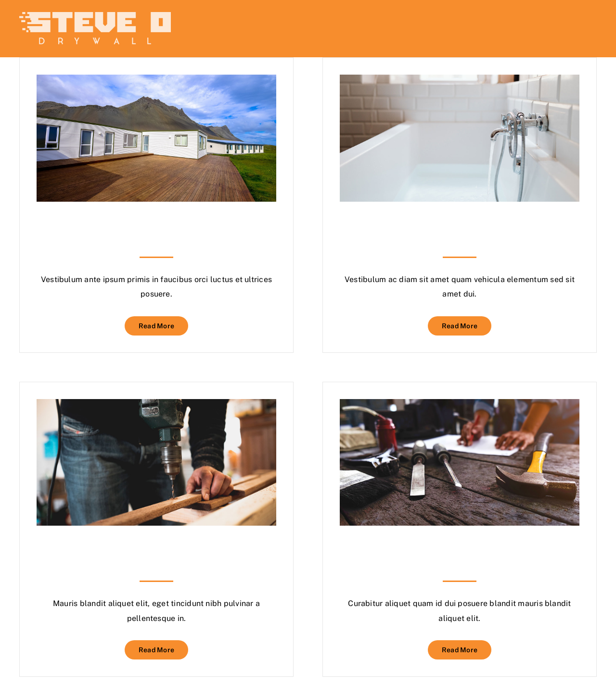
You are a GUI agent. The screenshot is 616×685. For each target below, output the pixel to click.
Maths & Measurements (157, 546)
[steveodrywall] (95, 16)
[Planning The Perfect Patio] (460, 406)
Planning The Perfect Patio (459, 546)
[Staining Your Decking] (156, 82)
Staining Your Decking (156, 222)
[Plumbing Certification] (460, 82)
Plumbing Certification (459, 222)
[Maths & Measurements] (156, 406)
